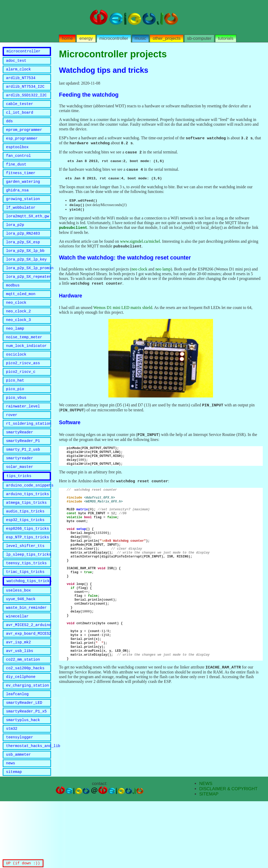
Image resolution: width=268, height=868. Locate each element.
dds (9, 129)
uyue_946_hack (21, 650)
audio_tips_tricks (25, 554)
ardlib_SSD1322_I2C (26, 100)
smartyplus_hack (23, 782)
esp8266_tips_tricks (27, 573)
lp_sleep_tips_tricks (29, 601)
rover (12, 449)
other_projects (166, 38)
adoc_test (16, 63)
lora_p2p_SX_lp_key (26, 280)
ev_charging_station (27, 744)
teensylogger (20, 801)
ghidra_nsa (17, 204)
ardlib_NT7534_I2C (25, 91)
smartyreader (20, 496)
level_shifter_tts (25, 592)
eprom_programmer (24, 138)
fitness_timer (21, 185)
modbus (13, 308)
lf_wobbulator (21, 223)
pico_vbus (16, 430)
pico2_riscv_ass (23, 393)
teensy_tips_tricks (26, 611)
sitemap (14, 838)
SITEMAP (209, 861)
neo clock (139, 274)
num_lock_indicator (26, 374)
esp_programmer (22, 148)
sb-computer (199, 38)
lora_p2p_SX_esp (23, 261)
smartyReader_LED (24, 763)
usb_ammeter (18, 819)
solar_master (20, 506)
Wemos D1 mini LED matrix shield (123, 313)
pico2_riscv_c (21, 402)
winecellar (17, 669)
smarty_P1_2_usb (23, 487)
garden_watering (23, 195)
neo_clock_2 (18, 336)
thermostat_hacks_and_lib (29, 810)
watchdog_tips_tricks (29, 630)
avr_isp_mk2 (18, 697)
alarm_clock (18, 72)
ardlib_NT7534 (21, 82)
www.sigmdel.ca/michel (140, 246)
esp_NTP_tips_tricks (27, 582)
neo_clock (16, 327)
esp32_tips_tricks (25, 564)
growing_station (23, 214)
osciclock (16, 383)
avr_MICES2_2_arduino (29, 678)
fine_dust (16, 176)
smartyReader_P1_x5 (26, 772)
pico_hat (15, 411)
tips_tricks (19, 516)
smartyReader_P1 (23, 477)
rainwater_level (23, 440)
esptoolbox (17, 157)
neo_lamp (15, 355)
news (11, 829)
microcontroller (114, 38)
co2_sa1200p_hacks (25, 725)
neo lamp (163, 274)
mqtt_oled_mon (21, 317)
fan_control (18, 166)
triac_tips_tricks (25, 620)
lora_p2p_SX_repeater (29, 298)
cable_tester (20, 110)
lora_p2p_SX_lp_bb (25, 270)
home (67, 38)
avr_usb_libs (20, 706)
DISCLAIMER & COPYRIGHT (228, 856)
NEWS (206, 850)
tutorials (226, 38)
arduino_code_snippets (29, 526)
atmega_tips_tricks (26, 545)
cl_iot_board (20, 119)
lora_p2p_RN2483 (23, 251)
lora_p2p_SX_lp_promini (29, 289)
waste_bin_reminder (26, 659)
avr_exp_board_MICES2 (29, 687)
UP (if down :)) (23, 863)
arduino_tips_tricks (27, 535)
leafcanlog (17, 753)
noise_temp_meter (24, 364)
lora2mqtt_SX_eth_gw (27, 232)
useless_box (18, 640)
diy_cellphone (21, 735)
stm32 (12, 791)
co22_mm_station (23, 716)
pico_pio (15, 421)
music (141, 38)
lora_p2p (15, 242)
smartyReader (20, 468)
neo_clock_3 (18, 345)
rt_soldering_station (29, 459)
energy (86, 38)
